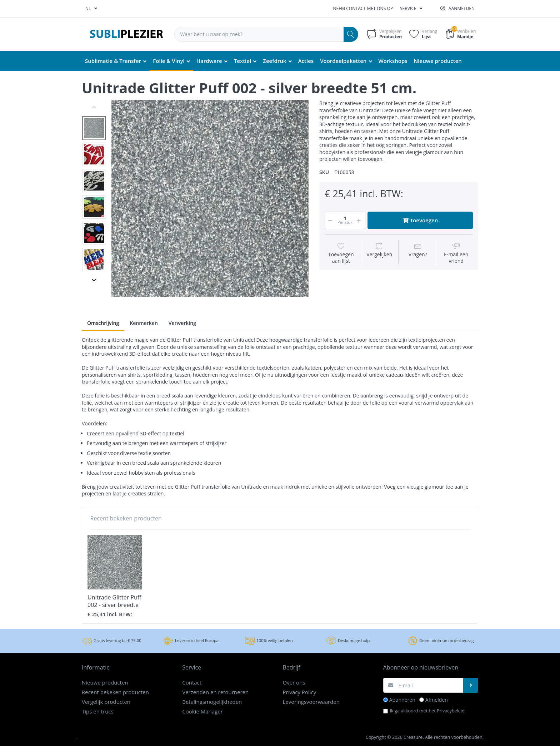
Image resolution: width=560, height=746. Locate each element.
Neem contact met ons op (363, 8)
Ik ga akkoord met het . (428, 711)
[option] (210, 198)
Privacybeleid (451, 711)
